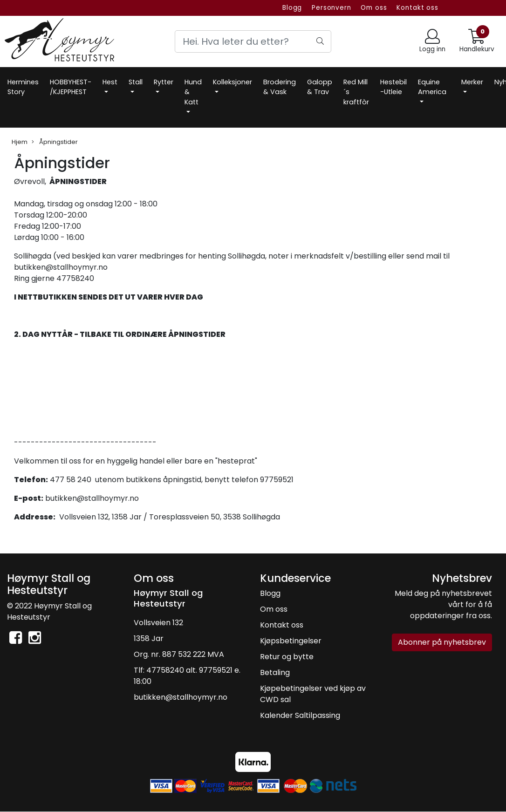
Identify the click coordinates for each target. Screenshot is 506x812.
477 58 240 (71, 480)
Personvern (332, 8)
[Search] (253, 41)
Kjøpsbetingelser (291, 641)
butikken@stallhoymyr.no (92, 498)
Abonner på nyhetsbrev (442, 642)
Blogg (292, 8)
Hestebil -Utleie (393, 87)
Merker (472, 82)
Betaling (275, 672)
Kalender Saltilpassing (300, 715)
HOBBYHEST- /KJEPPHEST (71, 87)
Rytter (164, 82)
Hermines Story (23, 87)
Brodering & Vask (280, 87)
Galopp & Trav (320, 87)
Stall (136, 82)
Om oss (374, 8)
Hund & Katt (193, 92)
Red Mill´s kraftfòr (356, 92)
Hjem (20, 142)
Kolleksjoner (232, 82)
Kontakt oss (417, 8)
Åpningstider (55, 142)
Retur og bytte (287, 657)
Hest (110, 82)
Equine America (432, 87)
